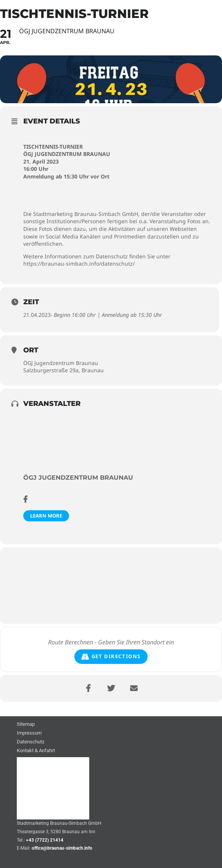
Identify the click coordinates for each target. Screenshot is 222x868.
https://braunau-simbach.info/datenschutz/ (79, 264)
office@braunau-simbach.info (62, 848)
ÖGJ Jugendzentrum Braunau (78, 478)
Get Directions (111, 656)
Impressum (29, 733)
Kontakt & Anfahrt (36, 751)
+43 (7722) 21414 (45, 840)
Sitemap (26, 724)
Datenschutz (31, 742)
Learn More (46, 516)
